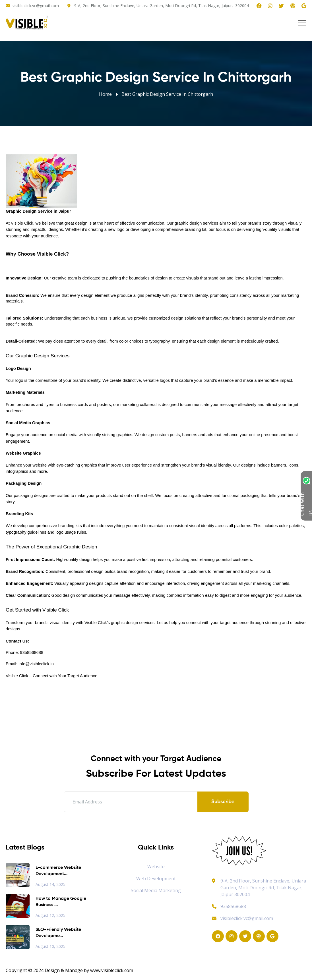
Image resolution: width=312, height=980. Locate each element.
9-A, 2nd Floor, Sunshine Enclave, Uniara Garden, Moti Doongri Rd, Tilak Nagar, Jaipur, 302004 (162, 6)
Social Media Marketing (156, 890)
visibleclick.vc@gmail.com (36, 6)
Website (156, 867)
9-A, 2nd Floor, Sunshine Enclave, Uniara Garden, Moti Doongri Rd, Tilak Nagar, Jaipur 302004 (263, 888)
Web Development (156, 879)
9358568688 (229, 906)
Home (105, 94)
